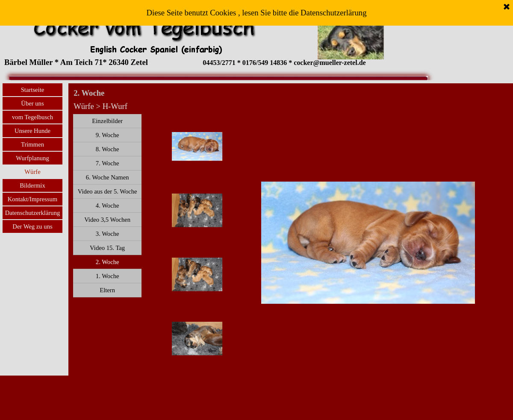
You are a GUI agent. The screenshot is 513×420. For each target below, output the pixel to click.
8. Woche (108, 149)
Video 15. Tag (107, 248)
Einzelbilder (107, 121)
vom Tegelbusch (32, 117)
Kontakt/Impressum (32, 199)
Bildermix (32, 185)
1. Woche (108, 276)
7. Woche (108, 163)
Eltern (107, 290)
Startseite (33, 90)
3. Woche (108, 234)
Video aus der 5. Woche (108, 191)
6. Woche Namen (108, 177)
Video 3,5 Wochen (107, 220)
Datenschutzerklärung (33, 213)
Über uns (32, 103)
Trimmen (32, 144)
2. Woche (108, 262)
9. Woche (108, 135)
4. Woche (108, 206)
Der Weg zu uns (32, 226)
